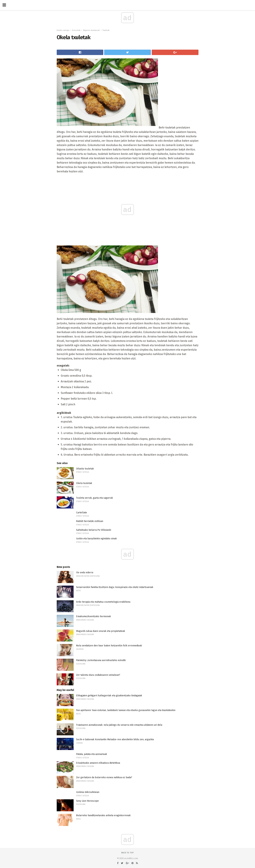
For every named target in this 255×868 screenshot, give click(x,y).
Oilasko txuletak (85, 469)
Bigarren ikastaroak (91, 30)
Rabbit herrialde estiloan (90, 521)
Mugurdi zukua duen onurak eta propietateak (101, 631)
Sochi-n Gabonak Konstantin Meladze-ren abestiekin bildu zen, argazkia (115, 739)
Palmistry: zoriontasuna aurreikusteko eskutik (101, 660)
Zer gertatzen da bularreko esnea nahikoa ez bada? (104, 777)
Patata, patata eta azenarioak (92, 754)
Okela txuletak (84, 483)
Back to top (127, 853)
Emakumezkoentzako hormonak (93, 616)
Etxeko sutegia (63, 30)
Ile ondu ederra (85, 573)
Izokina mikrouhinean (88, 792)
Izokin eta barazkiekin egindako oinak (96, 539)
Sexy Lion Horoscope (87, 801)
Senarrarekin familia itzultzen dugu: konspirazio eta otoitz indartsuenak (115, 587)
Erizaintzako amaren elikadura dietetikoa (98, 763)
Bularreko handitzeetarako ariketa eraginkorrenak (103, 815)
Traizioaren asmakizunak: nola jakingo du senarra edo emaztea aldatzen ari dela (119, 725)
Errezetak (76, 30)
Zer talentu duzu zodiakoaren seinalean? (98, 675)
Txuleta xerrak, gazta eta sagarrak (95, 498)
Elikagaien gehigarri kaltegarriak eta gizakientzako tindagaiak (109, 696)
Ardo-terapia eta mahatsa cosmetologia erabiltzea (103, 602)
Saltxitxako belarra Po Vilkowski (94, 530)
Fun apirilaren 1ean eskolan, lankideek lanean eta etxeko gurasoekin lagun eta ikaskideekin (126, 710)
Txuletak (106, 30)
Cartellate (82, 513)
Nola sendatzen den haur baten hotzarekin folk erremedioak (109, 646)
